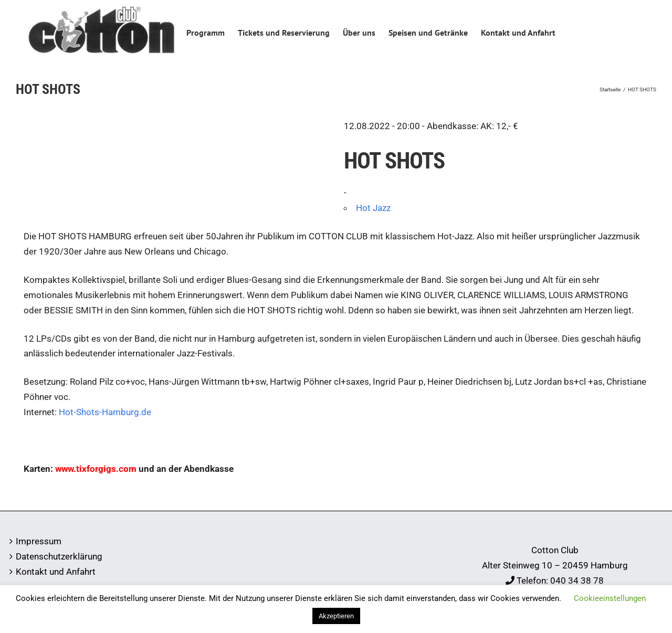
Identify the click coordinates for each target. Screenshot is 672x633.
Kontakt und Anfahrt (56, 572)
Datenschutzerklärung (59, 556)
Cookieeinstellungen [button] (610, 598)
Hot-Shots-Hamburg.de (105, 412)
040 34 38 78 (577, 581)
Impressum (39, 541)
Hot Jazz (373, 208)
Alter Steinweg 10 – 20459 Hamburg (555, 565)
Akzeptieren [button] (336, 616)
